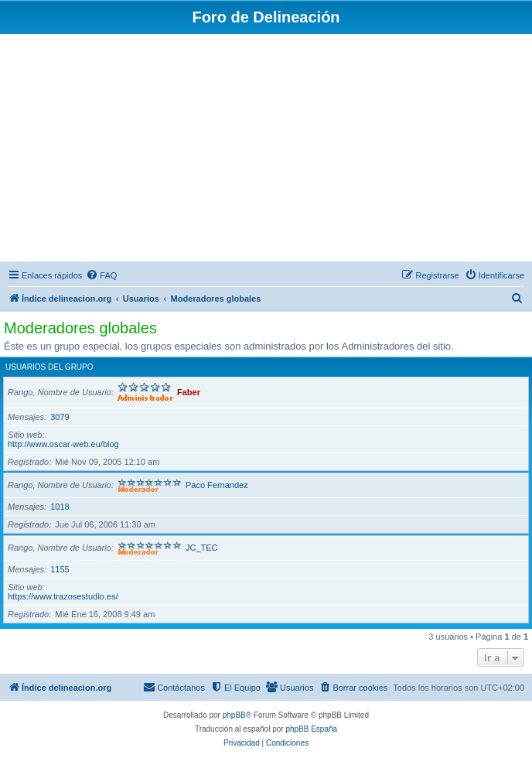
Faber (189, 392)
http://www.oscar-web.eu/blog (63, 444)
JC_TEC (202, 548)
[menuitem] (101, 275)
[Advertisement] (266, 150)
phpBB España (311, 729)
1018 (60, 507)
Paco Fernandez (217, 485)
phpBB (234, 715)
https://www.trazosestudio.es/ (63, 596)
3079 (60, 417)
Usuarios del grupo (49, 367)
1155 (60, 569)
